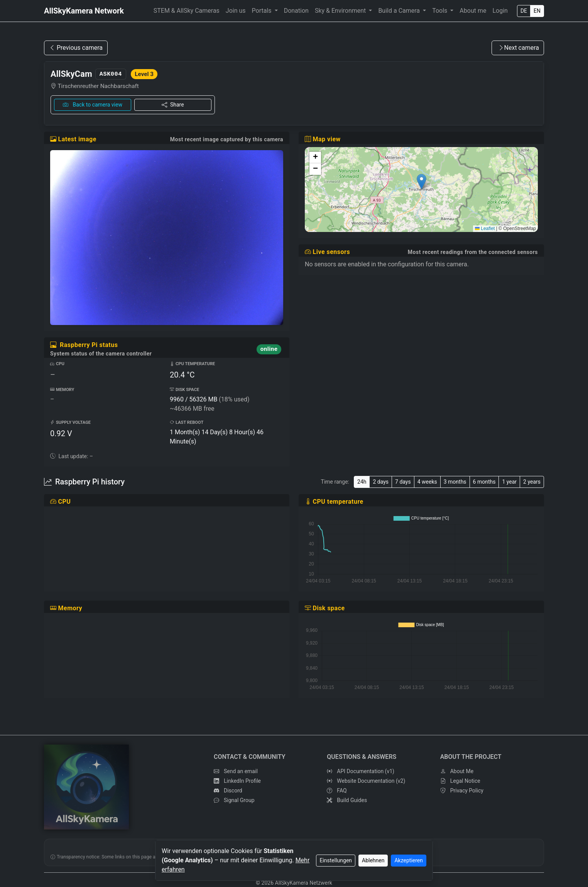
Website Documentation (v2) (366, 781)
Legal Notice (460, 781)
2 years (532, 482)
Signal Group (234, 800)
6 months (484, 482)
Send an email (236, 771)
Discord (228, 791)
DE (524, 11)
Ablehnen (373, 860)
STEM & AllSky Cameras (187, 11)
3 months (455, 482)
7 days (403, 482)
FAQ (337, 791)
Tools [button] (440, 11)
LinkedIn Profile (237, 781)
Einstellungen (336, 860)
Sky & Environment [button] (341, 11)
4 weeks (427, 482)
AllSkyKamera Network (84, 11)
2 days (381, 482)
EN (537, 11)
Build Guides (347, 800)
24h (362, 482)
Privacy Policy (462, 791)
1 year (509, 482)
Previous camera (76, 48)
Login (500, 11)
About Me (457, 771)
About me (473, 11)
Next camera (519, 48)
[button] (422, 182)
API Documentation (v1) (361, 771)
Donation (296, 11)
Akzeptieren (409, 860)
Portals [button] (263, 11)
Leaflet (485, 229)
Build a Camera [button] (400, 11)
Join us (236, 11)
